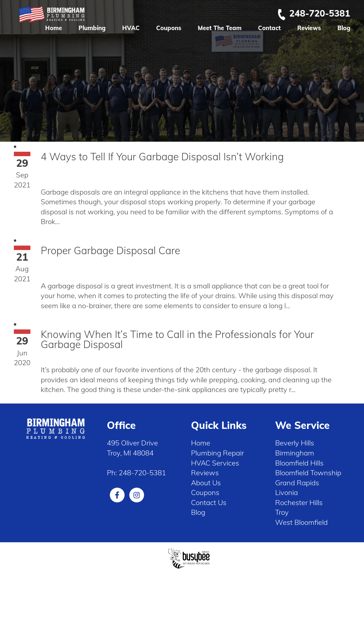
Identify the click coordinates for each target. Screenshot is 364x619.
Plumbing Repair (217, 453)
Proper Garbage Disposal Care (110, 250)
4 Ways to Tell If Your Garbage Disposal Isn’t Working (162, 157)
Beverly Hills (295, 443)
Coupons (169, 28)
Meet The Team (220, 28)
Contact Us (209, 502)
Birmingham (295, 453)
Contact (269, 28)
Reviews (309, 28)
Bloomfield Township (308, 473)
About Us (206, 483)
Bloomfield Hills (299, 463)
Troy (282, 512)
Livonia (287, 492)
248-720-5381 (314, 13)
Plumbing (92, 28)
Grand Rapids (297, 483)
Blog (344, 28)
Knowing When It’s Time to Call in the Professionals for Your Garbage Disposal (177, 339)
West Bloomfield (301, 522)
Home (54, 28)
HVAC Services (215, 463)
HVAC (131, 28)
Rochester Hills (299, 502)
